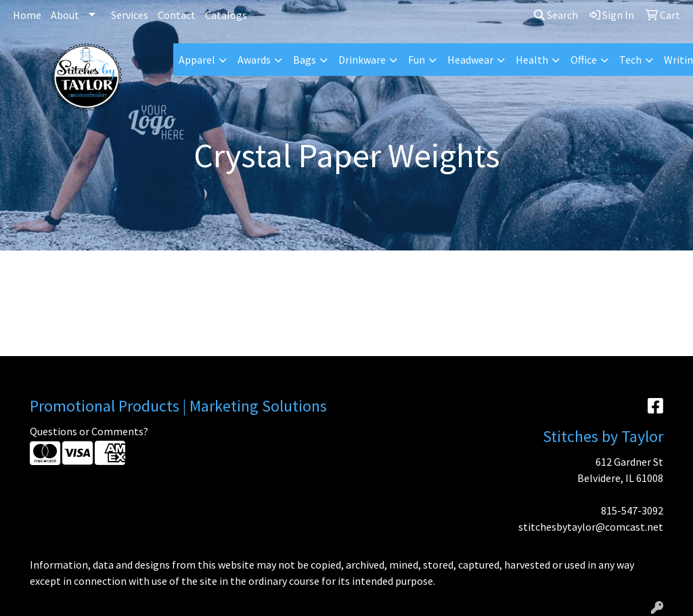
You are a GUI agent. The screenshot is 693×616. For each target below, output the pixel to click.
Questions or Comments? (89, 431)
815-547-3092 (632, 510)
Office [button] (584, 60)
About (65, 15)
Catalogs (226, 15)
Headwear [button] (470, 60)
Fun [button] (417, 60)
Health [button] (532, 60)
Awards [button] (254, 60)
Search (556, 15)
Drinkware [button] (362, 60)
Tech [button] (630, 60)
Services (130, 15)
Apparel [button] (197, 60)
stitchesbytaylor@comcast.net (591, 527)
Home (27, 15)
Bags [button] (305, 60)
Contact (177, 15)
